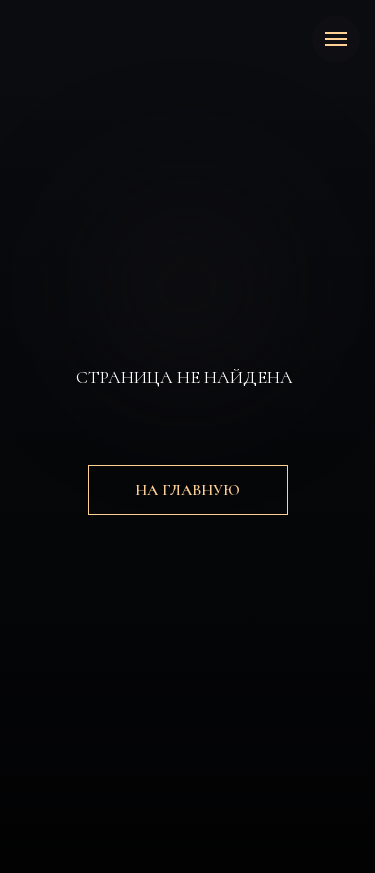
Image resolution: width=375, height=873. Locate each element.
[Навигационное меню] (336, 39)
